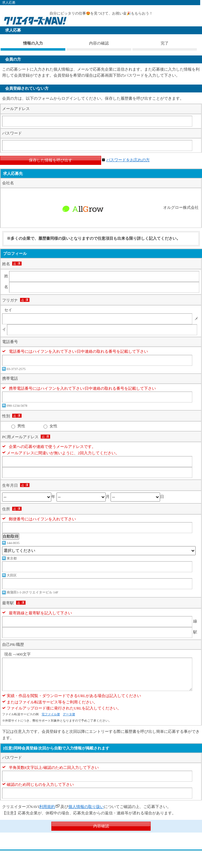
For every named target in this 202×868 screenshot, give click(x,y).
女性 (53, 426)
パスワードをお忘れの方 (128, 160)
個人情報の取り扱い (86, 807)
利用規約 (47, 807)
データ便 (69, 714)
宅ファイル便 (51, 714)
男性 (21, 426)
